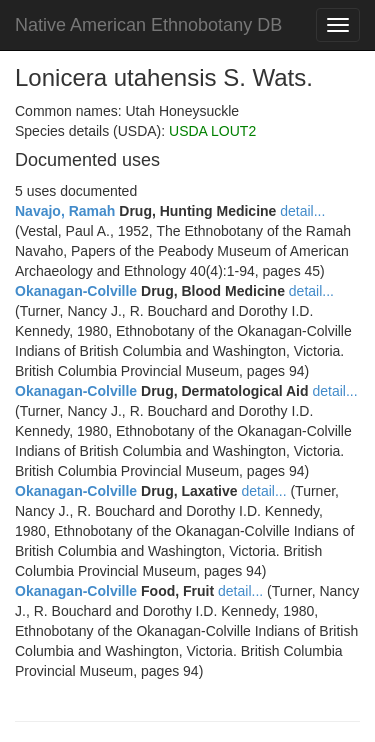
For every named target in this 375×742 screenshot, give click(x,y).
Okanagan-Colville (76, 291)
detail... (302, 211)
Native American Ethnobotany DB (148, 25)
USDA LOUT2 (212, 131)
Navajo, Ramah (65, 211)
